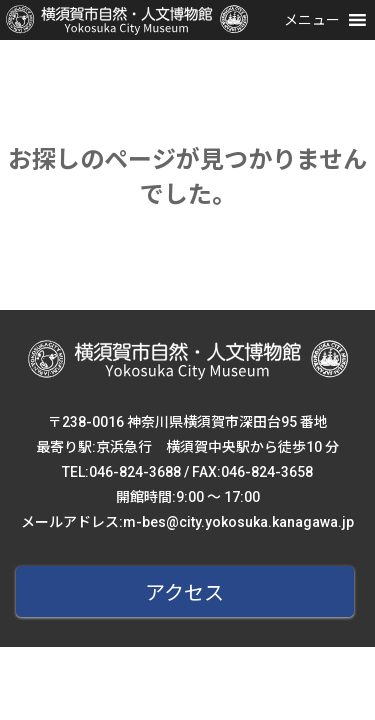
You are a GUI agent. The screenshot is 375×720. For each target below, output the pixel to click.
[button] (312, 20)
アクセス (184, 593)
